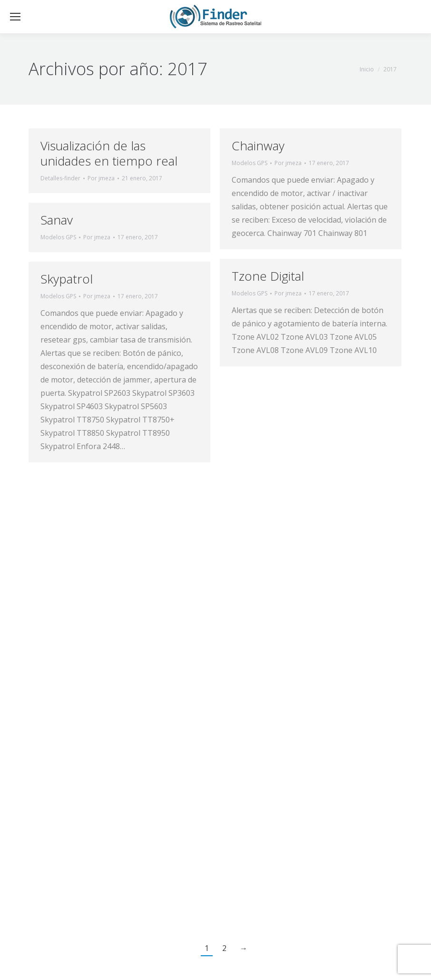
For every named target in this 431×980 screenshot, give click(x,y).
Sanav (57, 220)
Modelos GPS (250, 163)
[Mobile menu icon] (15, 17)
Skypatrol (67, 279)
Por (101, 178)
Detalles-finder (60, 178)
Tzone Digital (268, 276)
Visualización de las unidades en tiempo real (109, 153)
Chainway (258, 146)
